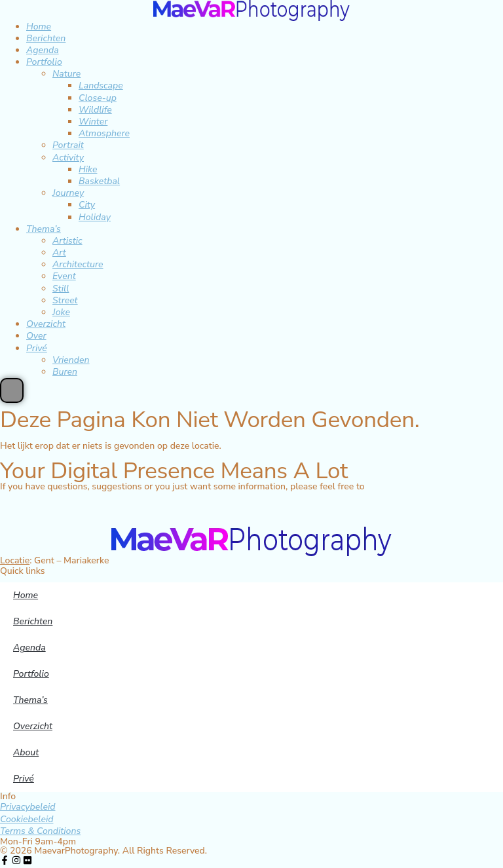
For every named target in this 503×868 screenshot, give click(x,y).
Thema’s (44, 229)
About (26, 752)
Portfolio (44, 62)
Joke (61, 312)
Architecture (78, 264)
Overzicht (46, 324)
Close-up (98, 98)
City (87, 205)
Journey (68, 193)
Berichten (46, 38)
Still (61, 289)
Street (65, 300)
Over (36, 336)
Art (59, 253)
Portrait (68, 145)
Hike (88, 169)
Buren (65, 372)
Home (39, 27)
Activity (68, 158)
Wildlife (95, 110)
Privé (37, 348)
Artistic (67, 241)
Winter (93, 122)
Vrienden (71, 360)
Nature (66, 74)
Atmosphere (104, 133)
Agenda (43, 50)
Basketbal (99, 181)
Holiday (95, 217)
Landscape (101, 85)
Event (64, 276)
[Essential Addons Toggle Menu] (12, 390)
